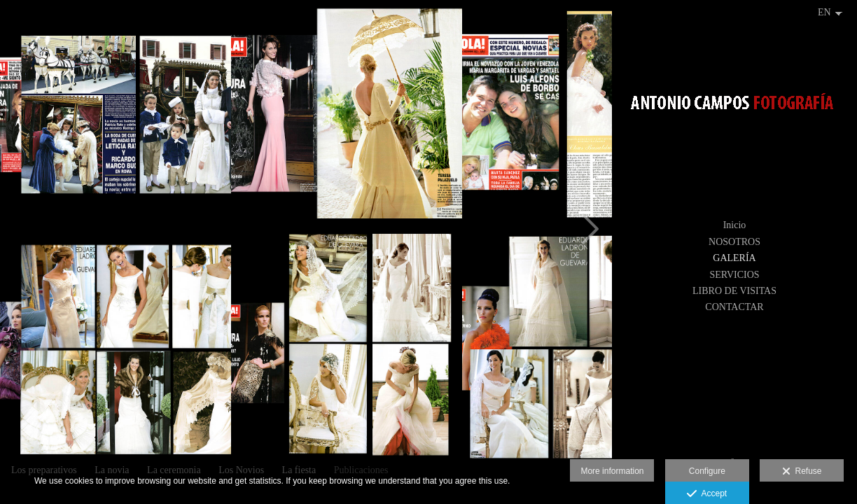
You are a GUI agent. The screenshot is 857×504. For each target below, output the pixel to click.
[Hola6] (347, 115)
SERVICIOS (734, 275)
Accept (707, 494)
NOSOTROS (734, 242)
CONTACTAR (734, 307)
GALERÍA (734, 258)
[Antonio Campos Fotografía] (734, 109)
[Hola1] (347, 346)
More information (612, 471)
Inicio (735, 225)
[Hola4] (116, 346)
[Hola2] (116, 115)
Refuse (802, 472)
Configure (707, 471)
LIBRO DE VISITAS (734, 291)
